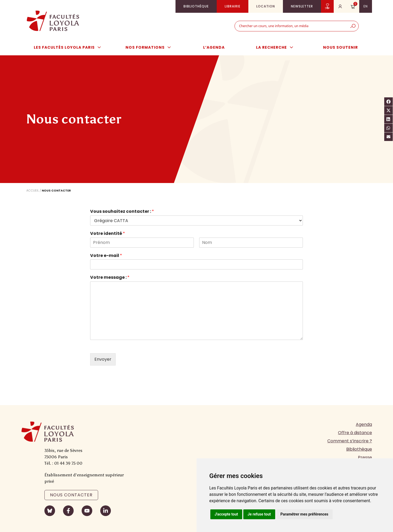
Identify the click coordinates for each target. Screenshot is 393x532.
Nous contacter (71, 495)
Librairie (233, 6)
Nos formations (151, 47)
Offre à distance (355, 433)
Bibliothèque (196, 6)
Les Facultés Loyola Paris (70, 47)
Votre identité (108, 234)
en (366, 6)
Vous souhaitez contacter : (122, 212)
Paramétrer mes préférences (304, 514)
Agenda (364, 424)
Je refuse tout (259, 514)
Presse (365, 457)
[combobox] (291, 26)
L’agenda (214, 47)
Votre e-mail (106, 256)
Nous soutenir (340, 47)
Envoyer (103, 359)
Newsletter (302, 6)
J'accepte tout (226, 514)
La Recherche (277, 47)
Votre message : (110, 278)
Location (266, 6)
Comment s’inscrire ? (350, 441)
